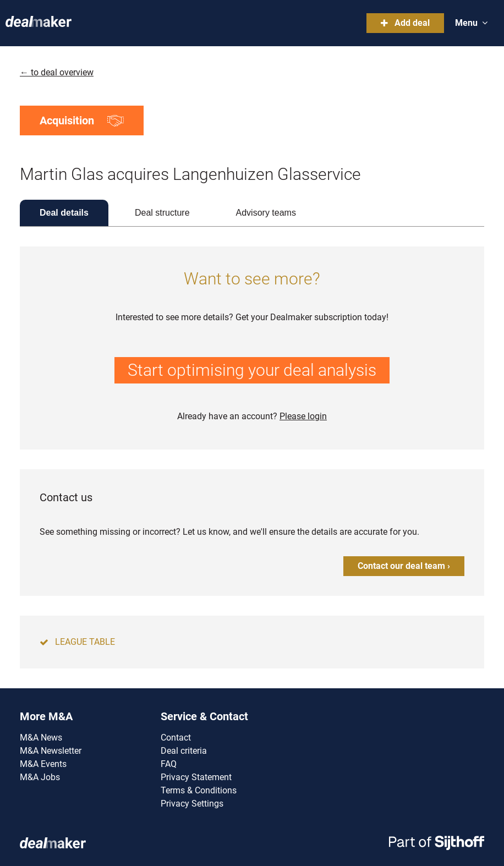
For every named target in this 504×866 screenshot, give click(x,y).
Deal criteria (184, 751)
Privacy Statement (196, 777)
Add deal (405, 23)
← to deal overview (57, 72)
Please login (303, 416)
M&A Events (43, 764)
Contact (176, 738)
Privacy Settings (192, 804)
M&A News (41, 738)
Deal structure (162, 213)
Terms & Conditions (199, 790)
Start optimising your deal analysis (252, 370)
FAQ (169, 764)
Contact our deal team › (404, 566)
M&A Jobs (40, 777)
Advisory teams (266, 213)
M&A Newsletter (51, 751)
